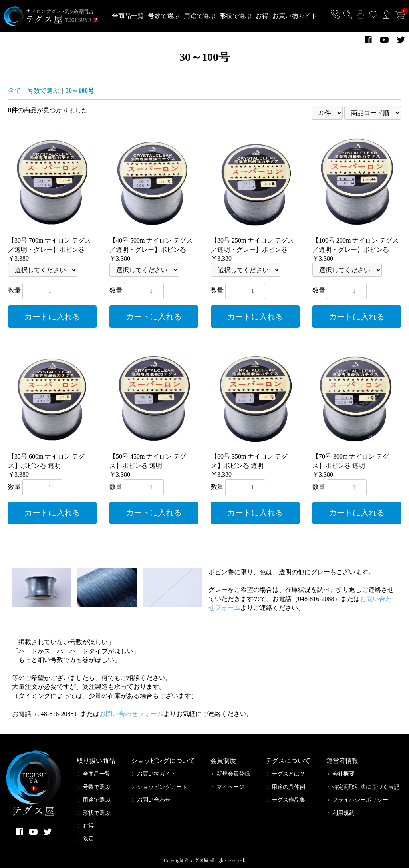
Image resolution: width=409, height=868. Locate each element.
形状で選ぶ (236, 16)
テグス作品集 (288, 800)
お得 (262, 16)
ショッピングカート (162, 787)
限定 (88, 839)
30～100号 (80, 91)
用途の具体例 (288, 787)
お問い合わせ (154, 800)
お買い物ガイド (295, 16)
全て (14, 91)
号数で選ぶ (164, 16)
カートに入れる (52, 317)
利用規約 (343, 813)
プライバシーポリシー (360, 800)
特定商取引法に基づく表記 (366, 787)
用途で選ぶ (200, 16)
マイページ (230, 787)
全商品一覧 (128, 16)
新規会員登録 (233, 774)
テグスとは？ (288, 774)
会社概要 (343, 774)
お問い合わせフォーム (131, 714)
